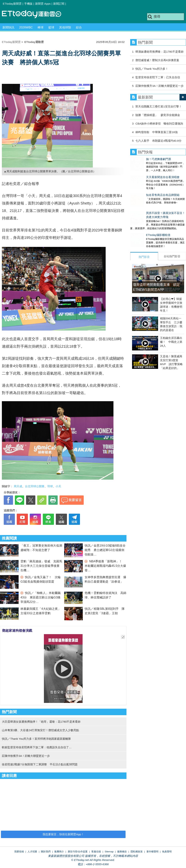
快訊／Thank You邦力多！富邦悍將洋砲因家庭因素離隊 (36, 739)
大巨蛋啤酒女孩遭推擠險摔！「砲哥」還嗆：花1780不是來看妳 (41, 722)
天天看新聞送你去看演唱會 (147, 173)
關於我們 (46, 852)
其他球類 (65, 27)
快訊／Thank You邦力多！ (152, 69)
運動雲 (34, 14)
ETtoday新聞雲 (12, 4)
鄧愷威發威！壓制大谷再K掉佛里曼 (157, 60)
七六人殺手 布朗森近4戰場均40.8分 (158, 141)
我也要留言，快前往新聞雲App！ (63, 834)
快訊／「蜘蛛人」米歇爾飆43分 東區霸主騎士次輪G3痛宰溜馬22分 (41, 597)
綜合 (79, 27)
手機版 (28, 4)
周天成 (18, 486)
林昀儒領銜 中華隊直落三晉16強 (157, 132)
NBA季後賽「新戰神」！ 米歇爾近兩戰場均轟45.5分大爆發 (105, 566)
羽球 (50, 486)
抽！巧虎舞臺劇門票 (143, 159)
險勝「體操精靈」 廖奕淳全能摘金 (158, 115)
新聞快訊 (8, 27)
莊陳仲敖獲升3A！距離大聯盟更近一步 (26, 756)
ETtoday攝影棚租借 (142, 224)
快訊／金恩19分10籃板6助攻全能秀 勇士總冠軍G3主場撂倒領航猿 (105, 550)
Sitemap (109, 852)
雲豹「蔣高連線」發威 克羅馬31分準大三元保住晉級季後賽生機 (41, 566)
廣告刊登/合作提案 (78, 852)
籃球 (51, 27)
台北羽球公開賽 (35, 486)
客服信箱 (96, 852)
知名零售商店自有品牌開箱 (147, 187)
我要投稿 (19, 852)
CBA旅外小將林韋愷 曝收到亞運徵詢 (159, 124)
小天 (58, 486)
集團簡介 (59, 852)
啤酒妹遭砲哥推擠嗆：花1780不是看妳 (159, 52)
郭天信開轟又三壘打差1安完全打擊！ (158, 106)
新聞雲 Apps (43, 4)
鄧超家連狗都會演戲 (17, 631)
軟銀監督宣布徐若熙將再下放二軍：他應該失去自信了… (37, 747)
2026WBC (26, 27)
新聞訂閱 (59, 4)
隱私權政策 (137, 852)
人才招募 (32, 852)
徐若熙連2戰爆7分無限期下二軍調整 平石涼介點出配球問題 (40, 764)
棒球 (41, 27)
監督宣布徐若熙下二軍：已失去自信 (158, 77)
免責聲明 (167, 852)
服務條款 (122, 852)
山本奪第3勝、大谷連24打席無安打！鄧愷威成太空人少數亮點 (40, 730)
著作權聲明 (152, 852)
